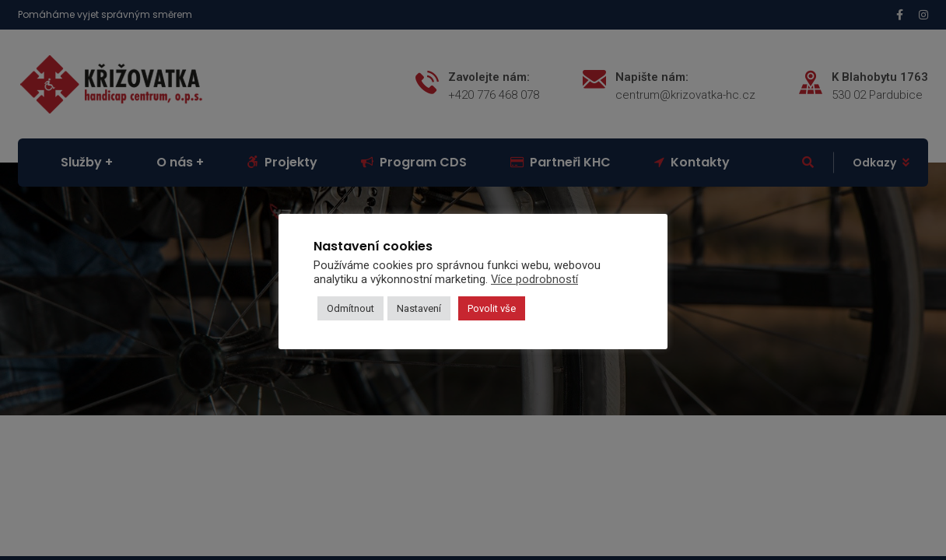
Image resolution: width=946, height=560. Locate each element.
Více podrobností (534, 279)
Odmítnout (350, 308)
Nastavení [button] (419, 308)
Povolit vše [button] (492, 308)
